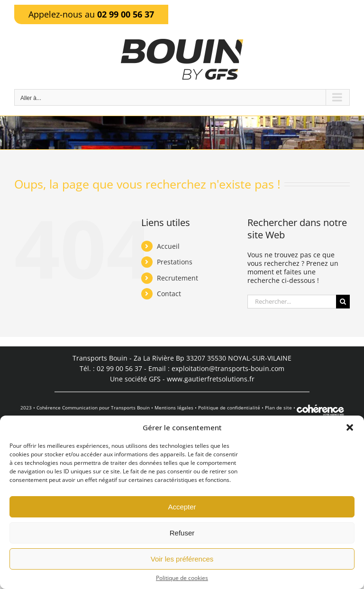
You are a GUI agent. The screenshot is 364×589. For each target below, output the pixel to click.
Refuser (182, 533)
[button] (350, 427)
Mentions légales (174, 408)
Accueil (168, 246)
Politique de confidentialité (229, 408)
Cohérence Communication (67, 408)
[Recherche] (343, 302)
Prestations (175, 262)
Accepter (182, 507)
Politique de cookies (182, 578)
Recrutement (177, 278)
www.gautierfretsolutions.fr (211, 379)
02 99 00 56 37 (126, 14)
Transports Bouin (130, 408)
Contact (169, 294)
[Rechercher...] (292, 302)
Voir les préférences (182, 559)
